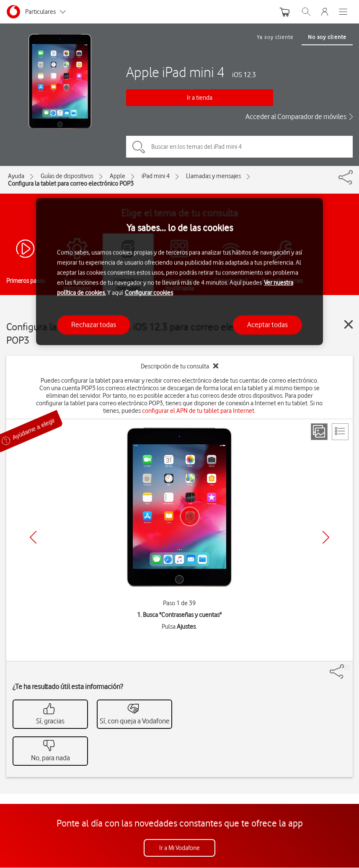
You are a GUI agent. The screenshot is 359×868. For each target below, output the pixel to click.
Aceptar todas (267, 325)
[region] (180, 271)
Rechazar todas (94, 325)
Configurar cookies (149, 293)
